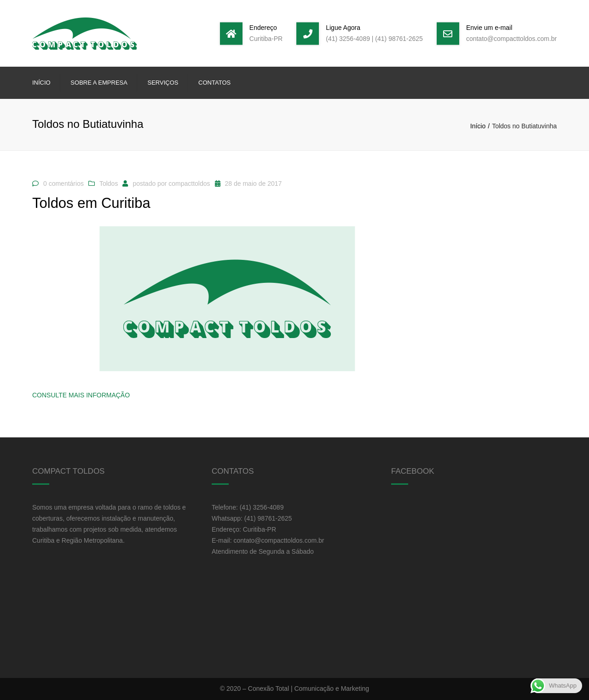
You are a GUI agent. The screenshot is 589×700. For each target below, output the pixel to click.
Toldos (109, 184)
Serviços (163, 83)
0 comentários (64, 184)
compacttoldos (189, 184)
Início (41, 83)
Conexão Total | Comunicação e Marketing (309, 689)
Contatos (214, 83)
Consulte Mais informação (81, 395)
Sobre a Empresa (99, 83)
